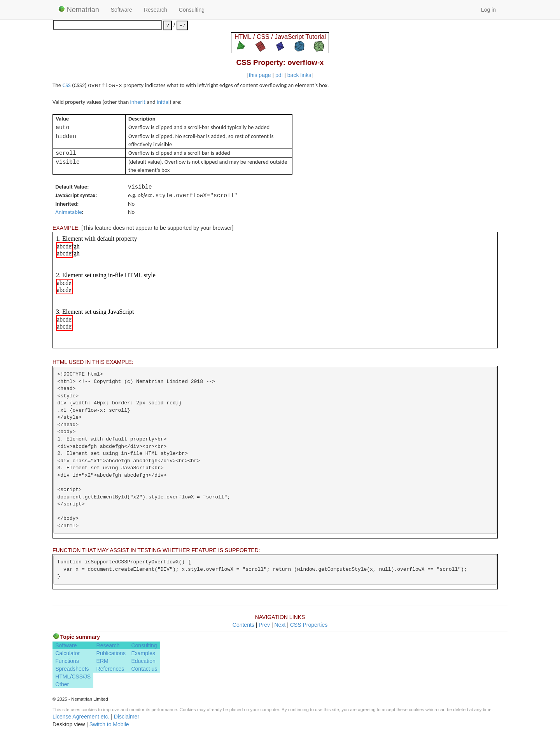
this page (260, 75)
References (110, 669)
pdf (279, 75)
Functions (67, 661)
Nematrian (79, 10)
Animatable (68, 212)
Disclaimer (127, 717)
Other (62, 684)
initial (163, 102)
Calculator (67, 653)
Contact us (144, 669)
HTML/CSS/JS (73, 677)
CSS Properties (309, 625)
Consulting (192, 10)
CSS (66, 85)
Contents (243, 625)
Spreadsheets (72, 669)
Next (280, 625)
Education (143, 661)
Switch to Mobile (109, 724)
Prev (264, 625)
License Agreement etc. (81, 717)
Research (156, 10)
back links (299, 75)
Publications (111, 653)
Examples (143, 653)
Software (122, 10)
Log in (488, 10)
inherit (138, 102)
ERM (102, 661)
